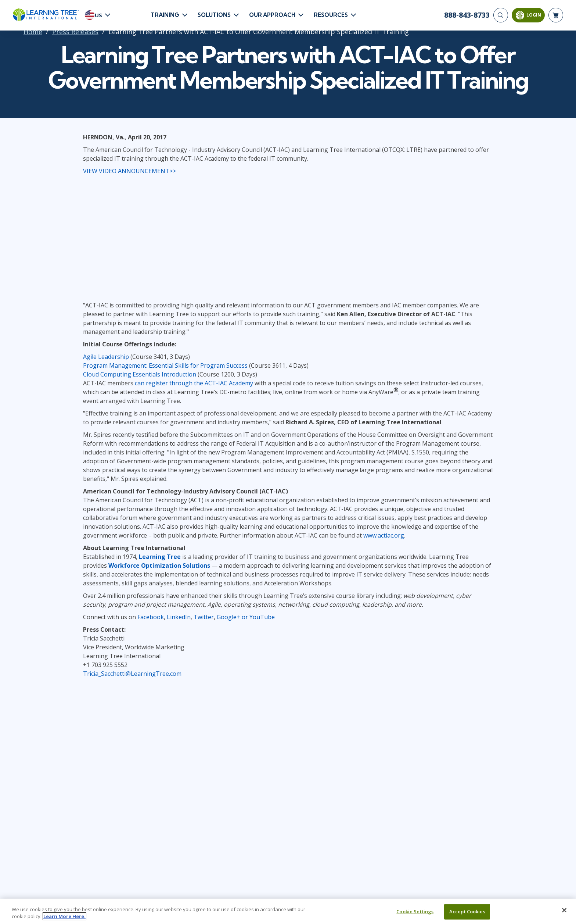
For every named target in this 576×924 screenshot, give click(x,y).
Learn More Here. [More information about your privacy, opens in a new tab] (64, 916)
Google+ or (233, 617)
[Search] (501, 15)
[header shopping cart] (556, 15)
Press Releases (75, 32)
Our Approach (272, 15)
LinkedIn (179, 617)
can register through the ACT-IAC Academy (194, 383)
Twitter (204, 617)
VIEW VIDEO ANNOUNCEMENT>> (129, 171)
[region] (288, 911)
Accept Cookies (467, 911)
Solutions (214, 15)
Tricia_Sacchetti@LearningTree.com (132, 674)
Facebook (151, 617)
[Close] (564, 910)
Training (165, 15)
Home (33, 32)
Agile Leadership (106, 357)
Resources (331, 15)
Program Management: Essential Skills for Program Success (165, 365)
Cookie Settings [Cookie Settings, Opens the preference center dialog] (415, 911)
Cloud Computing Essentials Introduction (140, 374)
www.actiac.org (384, 535)
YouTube (262, 617)
